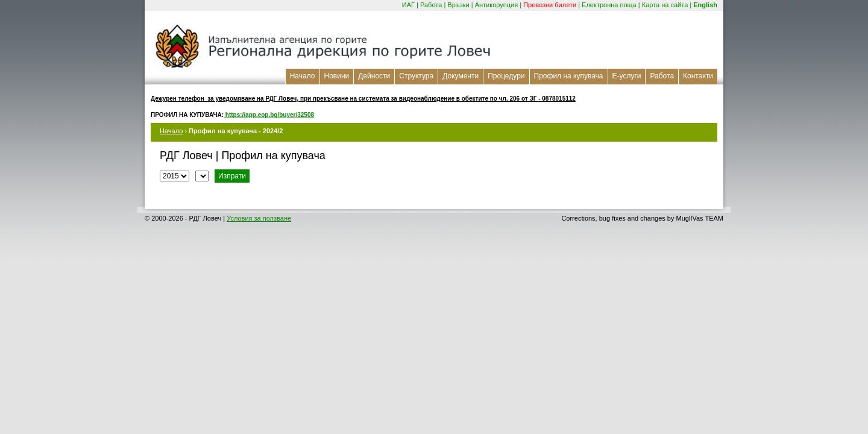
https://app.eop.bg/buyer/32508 (269, 115)
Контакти (698, 76)
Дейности (374, 76)
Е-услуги (627, 76)
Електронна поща (609, 5)
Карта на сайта (665, 5)
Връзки (458, 5)
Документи (461, 76)
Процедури (506, 76)
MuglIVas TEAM (700, 218)
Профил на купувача (569, 76)
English (705, 5)
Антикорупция (497, 5)
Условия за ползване (259, 218)
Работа (431, 5)
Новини (337, 76)
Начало (303, 76)
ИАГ (408, 5)
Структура (416, 76)
